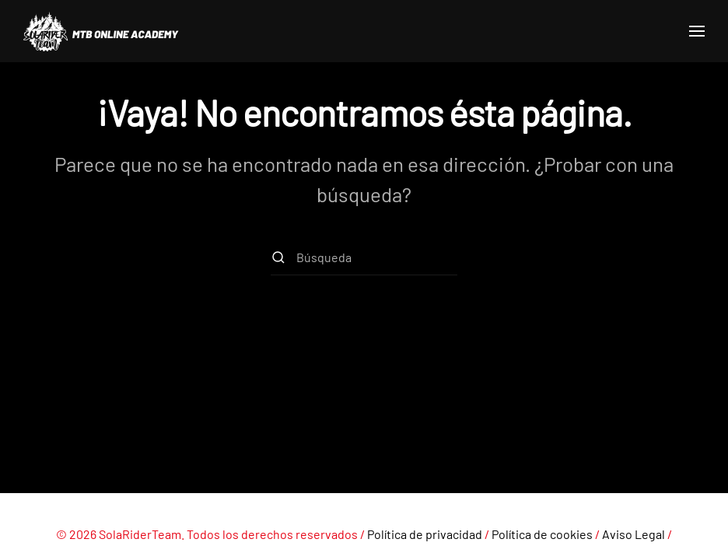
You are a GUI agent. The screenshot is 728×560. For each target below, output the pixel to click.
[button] (697, 31)
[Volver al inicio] (101, 31)
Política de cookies (542, 534)
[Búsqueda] (364, 258)
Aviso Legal (633, 534)
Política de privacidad (425, 534)
